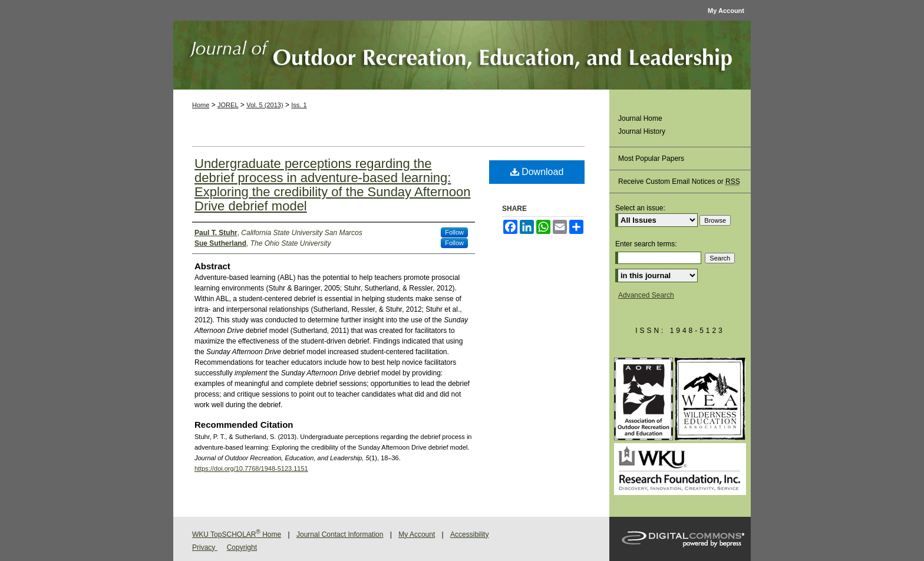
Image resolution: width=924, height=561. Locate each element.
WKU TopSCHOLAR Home (237, 534)
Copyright (242, 547)
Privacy (205, 547)
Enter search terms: (646, 244)
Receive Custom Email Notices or (679, 182)
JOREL (228, 105)
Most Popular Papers (651, 159)
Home (201, 105)
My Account (417, 534)
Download (537, 172)
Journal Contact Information (340, 534)
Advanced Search (646, 295)
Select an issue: (640, 208)
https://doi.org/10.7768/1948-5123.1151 (251, 468)
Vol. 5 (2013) (265, 105)
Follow (454, 232)
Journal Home (640, 118)
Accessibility (469, 534)
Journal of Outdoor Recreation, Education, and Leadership (462, 55)
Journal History (642, 131)
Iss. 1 (299, 105)
